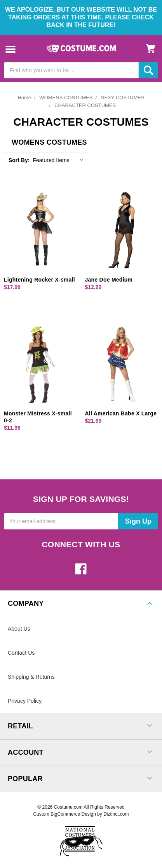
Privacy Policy (25, 701)
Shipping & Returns (31, 677)
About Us (19, 629)
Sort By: (19, 160)
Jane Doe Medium (109, 280)
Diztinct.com (116, 814)
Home (24, 98)
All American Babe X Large (121, 413)
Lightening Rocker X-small (39, 280)
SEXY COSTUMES (123, 98)
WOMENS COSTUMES (66, 98)
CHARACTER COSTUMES (85, 105)
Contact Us (21, 653)
